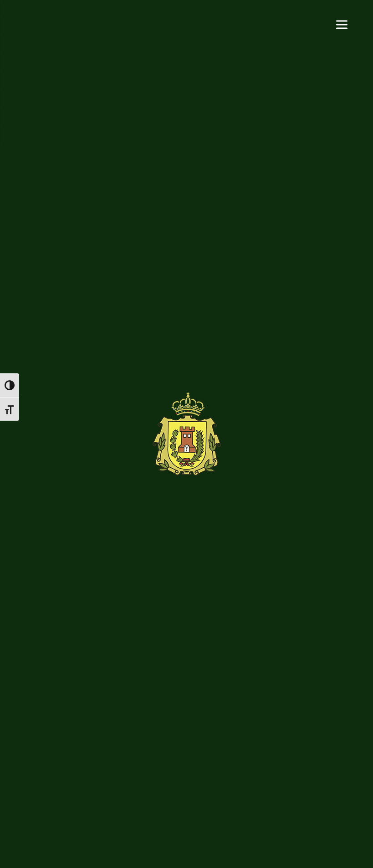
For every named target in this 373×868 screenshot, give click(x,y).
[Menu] (342, 24)
